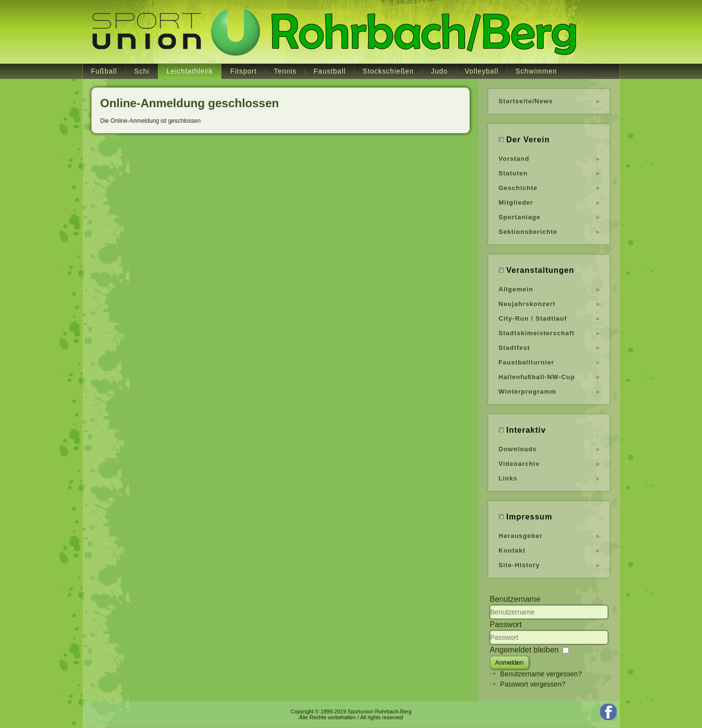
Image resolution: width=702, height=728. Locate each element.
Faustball (330, 71)
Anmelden (510, 662)
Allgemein (516, 289)
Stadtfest (515, 348)
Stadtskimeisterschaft (537, 333)
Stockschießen (388, 71)
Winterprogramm (528, 392)
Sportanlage (520, 217)
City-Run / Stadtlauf (533, 318)
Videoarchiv (519, 464)
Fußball (104, 71)
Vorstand (514, 159)
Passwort (506, 624)
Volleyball (481, 71)
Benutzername (515, 599)
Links (508, 478)
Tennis (285, 71)
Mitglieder (516, 202)
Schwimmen (536, 71)
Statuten (513, 173)
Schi (142, 71)
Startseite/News (526, 101)
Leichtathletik (190, 71)
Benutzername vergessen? (541, 674)
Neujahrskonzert (527, 304)
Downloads (518, 449)
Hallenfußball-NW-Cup (537, 377)
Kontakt (512, 550)
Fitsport (244, 71)
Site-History (519, 565)
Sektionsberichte (528, 232)
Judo (439, 71)
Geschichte (518, 188)
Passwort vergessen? (533, 684)
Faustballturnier (526, 362)
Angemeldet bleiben (524, 650)
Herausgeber (521, 536)
